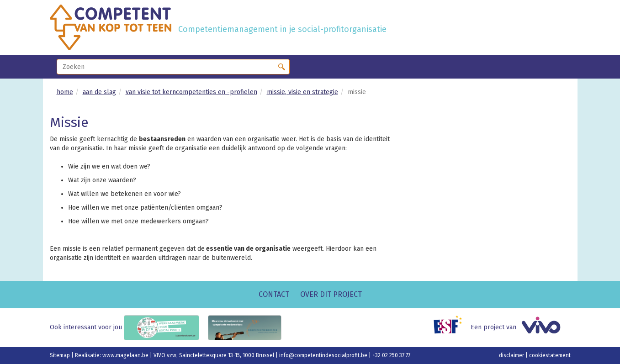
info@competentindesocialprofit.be (324, 355)
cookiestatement (550, 355)
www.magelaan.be (126, 355)
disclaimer (512, 355)
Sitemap (61, 355)
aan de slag (99, 92)
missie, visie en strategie (302, 92)
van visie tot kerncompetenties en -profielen (191, 92)
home (65, 92)
